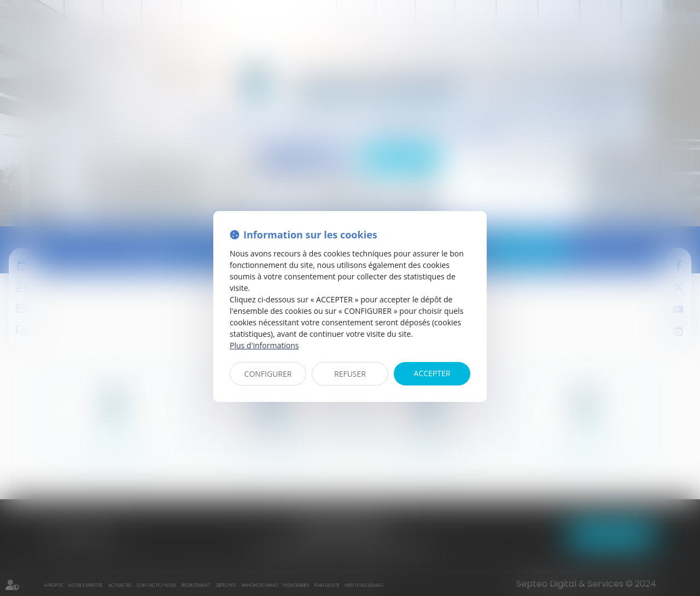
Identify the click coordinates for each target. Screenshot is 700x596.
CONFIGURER (268, 374)
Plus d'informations (264, 345)
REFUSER (350, 374)
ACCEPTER (432, 373)
